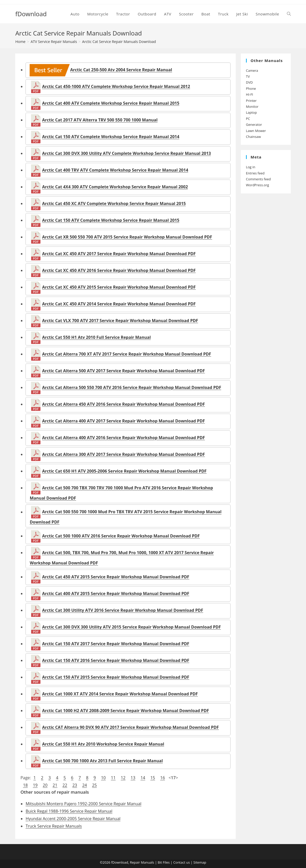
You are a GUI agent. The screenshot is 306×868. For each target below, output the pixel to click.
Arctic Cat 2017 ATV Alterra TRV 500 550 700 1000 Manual (100, 120)
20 (45, 785)
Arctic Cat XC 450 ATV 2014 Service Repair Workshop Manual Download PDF (119, 304)
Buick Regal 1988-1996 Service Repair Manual (69, 811)
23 (75, 785)
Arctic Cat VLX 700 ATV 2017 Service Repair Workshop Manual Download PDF (120, 321)
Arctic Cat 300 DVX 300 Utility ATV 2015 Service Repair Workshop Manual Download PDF (131, 627)
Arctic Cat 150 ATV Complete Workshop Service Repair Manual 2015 (111, 220)
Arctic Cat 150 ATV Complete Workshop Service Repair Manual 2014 (111, 137)
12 (123, 778)
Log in (251, 167)
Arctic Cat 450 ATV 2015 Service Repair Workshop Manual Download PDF (116, 577)
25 (94, 785)
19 (35, 785)
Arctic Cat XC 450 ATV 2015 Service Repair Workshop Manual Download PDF (119, 287)
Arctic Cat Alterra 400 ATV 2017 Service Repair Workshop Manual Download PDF (123, 421)
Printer (251, 101)
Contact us (182, 862)
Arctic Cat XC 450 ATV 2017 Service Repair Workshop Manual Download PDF (119, 254)
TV (248, 76)
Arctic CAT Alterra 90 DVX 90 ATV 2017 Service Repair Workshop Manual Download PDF (130, 727)
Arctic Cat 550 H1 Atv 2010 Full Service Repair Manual (96, 337)
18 (25, 785)
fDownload (31, 14)
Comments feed (258, 179)
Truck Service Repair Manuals (54, 826)
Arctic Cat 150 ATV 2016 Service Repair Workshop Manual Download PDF (116, 660)
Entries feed (255, 173)
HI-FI (250, 94)
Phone (251, 88)
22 (65, 785)
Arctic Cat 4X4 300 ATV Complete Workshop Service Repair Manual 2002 (115, 187)
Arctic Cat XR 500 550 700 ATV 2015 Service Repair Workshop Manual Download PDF (127, 237)
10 (103, 778)
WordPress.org (258, 185)
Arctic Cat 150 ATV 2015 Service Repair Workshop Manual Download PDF (116, 677)
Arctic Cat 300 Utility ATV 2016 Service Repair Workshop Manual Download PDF (122, 610)
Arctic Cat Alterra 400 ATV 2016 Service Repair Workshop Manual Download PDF (123, 438)
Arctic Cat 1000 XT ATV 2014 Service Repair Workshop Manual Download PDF (120, 694)
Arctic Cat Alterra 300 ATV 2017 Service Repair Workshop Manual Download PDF (123, 454)
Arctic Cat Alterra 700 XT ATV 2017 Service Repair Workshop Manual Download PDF (126, 354)
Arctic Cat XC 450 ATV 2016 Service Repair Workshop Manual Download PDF (119, 270)
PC (248, 119)
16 (163, 778)
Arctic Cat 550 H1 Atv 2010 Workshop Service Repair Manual (103, 744)
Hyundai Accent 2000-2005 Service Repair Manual (73, 819)
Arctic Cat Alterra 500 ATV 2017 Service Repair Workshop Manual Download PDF (123, 371)
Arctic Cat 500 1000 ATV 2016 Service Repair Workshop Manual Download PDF (121, 536)
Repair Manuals (142, 862)
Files (166, 862)
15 (153, 778)
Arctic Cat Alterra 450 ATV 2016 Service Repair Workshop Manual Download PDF (123, 404)
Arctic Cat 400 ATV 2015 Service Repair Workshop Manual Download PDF (116, 594)
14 (143, 778)
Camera (252, 70)
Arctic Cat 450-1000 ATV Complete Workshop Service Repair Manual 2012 (116, 86)
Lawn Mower (256, 131)
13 (133, 778)
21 (55, 785)
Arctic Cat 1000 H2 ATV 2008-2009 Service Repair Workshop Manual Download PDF (125, 711)
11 (113, 778)
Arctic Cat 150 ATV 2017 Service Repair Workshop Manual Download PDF (116, 644)
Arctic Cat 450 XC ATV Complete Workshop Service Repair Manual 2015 (114, 203)
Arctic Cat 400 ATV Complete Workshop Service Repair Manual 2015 (111, 103)
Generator (254, 125)
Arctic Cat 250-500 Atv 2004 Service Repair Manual (101, 70)
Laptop (251, 112)
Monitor (252, 107)
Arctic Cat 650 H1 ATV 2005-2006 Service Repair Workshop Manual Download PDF (124, 471)
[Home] (20, 42)
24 (84, 785)
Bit (160, 862)
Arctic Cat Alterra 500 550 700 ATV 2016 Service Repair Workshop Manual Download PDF (131, 387)
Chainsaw (253, 137)
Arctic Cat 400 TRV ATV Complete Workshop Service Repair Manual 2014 (115, 170)
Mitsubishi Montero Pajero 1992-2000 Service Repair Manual (83, 804)
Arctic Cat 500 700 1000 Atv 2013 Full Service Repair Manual (102, 761)
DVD (249, 82)
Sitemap (200, 862)
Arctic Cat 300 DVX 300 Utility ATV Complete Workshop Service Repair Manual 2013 (126, 153)
